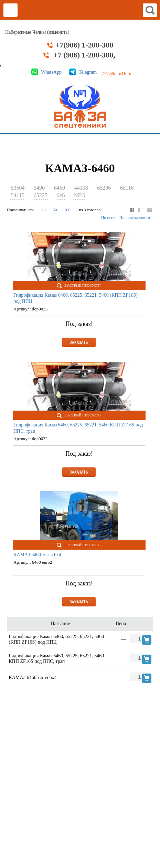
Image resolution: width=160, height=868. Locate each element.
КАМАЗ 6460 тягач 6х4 (37, 555)
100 (67, 210)
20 (43, 210)
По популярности (135, 218)
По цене (108, 218)
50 (55, 210)
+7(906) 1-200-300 (84, 45)
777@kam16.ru (116, 74)
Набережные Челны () (37, 32)
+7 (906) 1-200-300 (83, 55)
